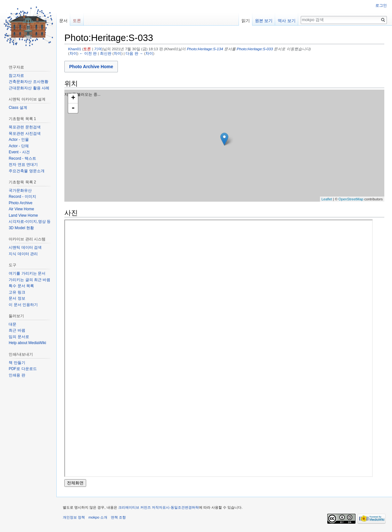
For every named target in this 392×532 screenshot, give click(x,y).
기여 (98, 49)
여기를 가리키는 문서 (27, 273)
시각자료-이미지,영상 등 (30, 222)
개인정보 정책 (74, 517)
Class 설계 (18, 108)
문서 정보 (17, 298)
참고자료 (16, 76)
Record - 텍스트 (22, 158)
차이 (73, 53)
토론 (87, 49)
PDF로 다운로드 (23, 369)
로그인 (381, 5)
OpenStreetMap (351, 199)
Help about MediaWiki (27, 343)
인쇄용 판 (17, 375)
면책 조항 (118, 517)
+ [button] (73, 98)
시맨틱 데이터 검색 (25, 247)
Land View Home (23, 215)
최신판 (106, 53)
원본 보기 (264, 21)
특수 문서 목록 (21, 286)
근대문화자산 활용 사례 (29, 88)
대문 (12, 324)
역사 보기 (287, 21)
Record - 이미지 (22, 197)
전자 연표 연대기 (23, 165)
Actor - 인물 (19, 140)
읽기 (246, 21)
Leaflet (327, 199)
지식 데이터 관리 (23, 254)
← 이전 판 (88, 53)
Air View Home (21, 209)
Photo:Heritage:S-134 (205, 49)
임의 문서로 (19, 337)
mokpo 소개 (98, 517)
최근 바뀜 (17, 330)
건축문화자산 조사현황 (28, 82)
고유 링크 (17, 292)
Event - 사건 (19, 152)
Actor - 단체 (19, 146)
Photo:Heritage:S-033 (255, 49)
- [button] (73, 108)
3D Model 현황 (21, 228)
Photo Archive (20, 203)
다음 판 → (134, 53)
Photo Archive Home (91, 67)
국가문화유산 (20, 190)
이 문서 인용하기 (23, 305)
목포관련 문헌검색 (24, 127)
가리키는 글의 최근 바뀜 (29, 280)
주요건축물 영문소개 (26, 171)
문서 (63, 21)
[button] (91, 66)
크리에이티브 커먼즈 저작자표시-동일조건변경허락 (159, 507)
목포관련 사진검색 (24, 133)
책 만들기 (17, 363)
